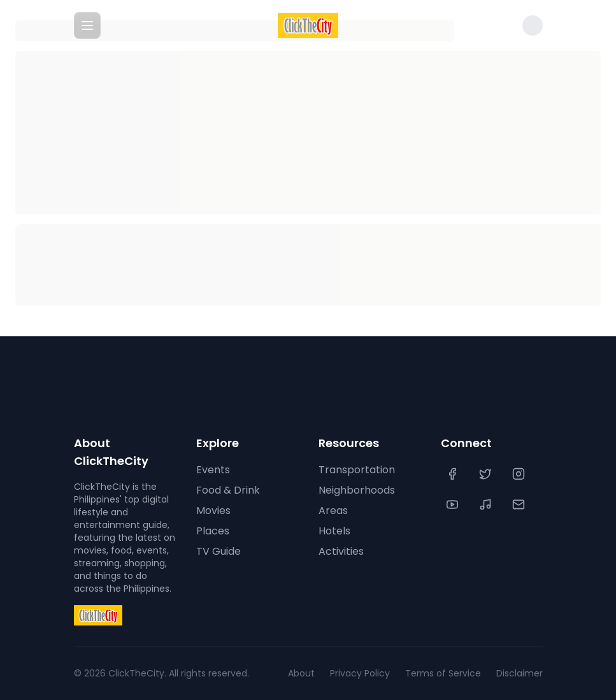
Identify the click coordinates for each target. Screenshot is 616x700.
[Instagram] (520, 474)
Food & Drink (228, 490)
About (301, 673)
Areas (333, 511)
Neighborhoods (357, 490)
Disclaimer (519, 673)
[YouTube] (454, 504)
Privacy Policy (360, 673)
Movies (213, 511)
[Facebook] (454, 474)
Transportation (357, 470)
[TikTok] (487, 504)
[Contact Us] (520, 504)
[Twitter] (487, 474)
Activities (341, 551)
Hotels (334, 531)
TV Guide (218, 551)
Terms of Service (443, 673)
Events (213, 470)
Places (213, 531)
